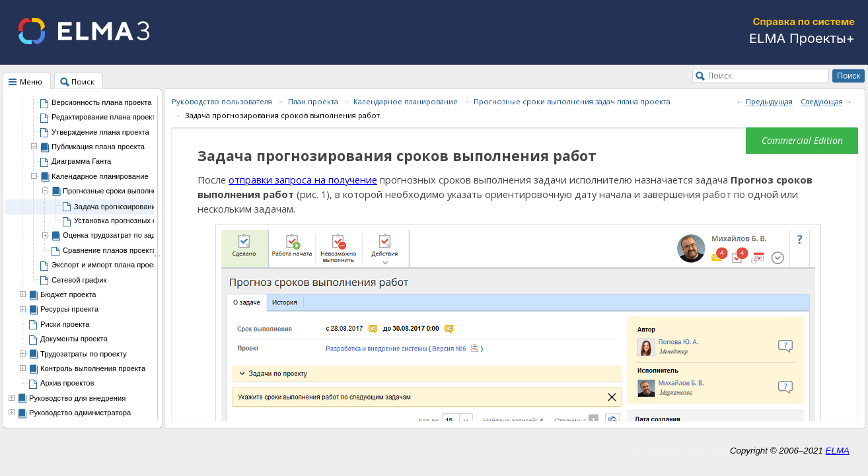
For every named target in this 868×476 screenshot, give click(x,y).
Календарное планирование (406, 101)
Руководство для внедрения (77, 398)
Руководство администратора (80, 413)
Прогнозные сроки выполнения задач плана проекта (572, 101)
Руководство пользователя (222, 101)
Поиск (720, 75)
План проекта (313, 101)
